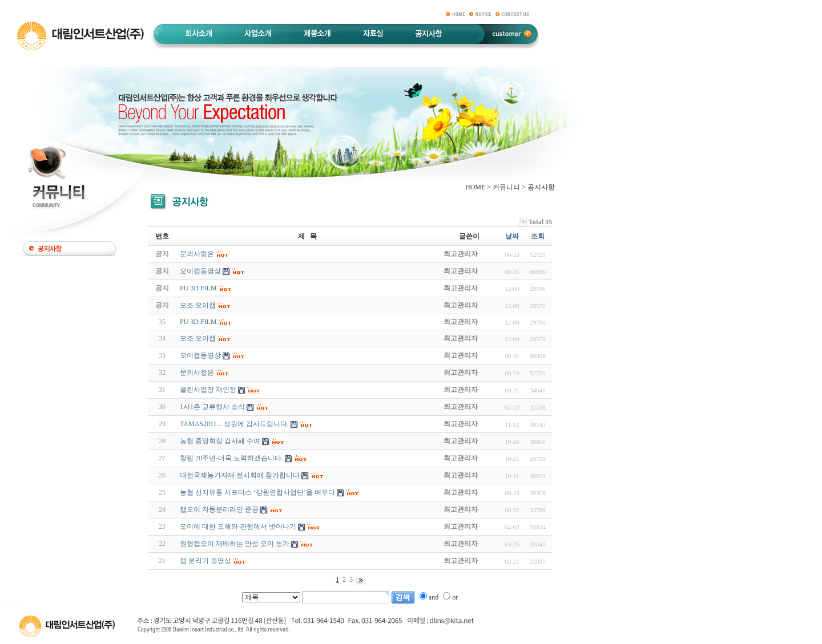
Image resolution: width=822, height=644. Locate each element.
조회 (538, 236)
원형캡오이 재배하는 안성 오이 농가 (235, 544)
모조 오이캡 (198, 338)
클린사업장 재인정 (208, 390)
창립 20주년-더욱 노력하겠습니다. (231, 458)
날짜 (512, 236)
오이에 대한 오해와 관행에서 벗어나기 (238, 526)
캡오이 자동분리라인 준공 (219, 509)
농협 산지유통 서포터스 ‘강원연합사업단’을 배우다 (257, 492)
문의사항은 (197, 372)
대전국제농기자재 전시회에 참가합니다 (240, 475)
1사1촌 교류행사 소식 (212, 407)
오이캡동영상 (200, 355)
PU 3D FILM (198, 322)
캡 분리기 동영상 (205, 561)
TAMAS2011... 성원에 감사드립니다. (234, 424)
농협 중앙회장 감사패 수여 (220, 441)
